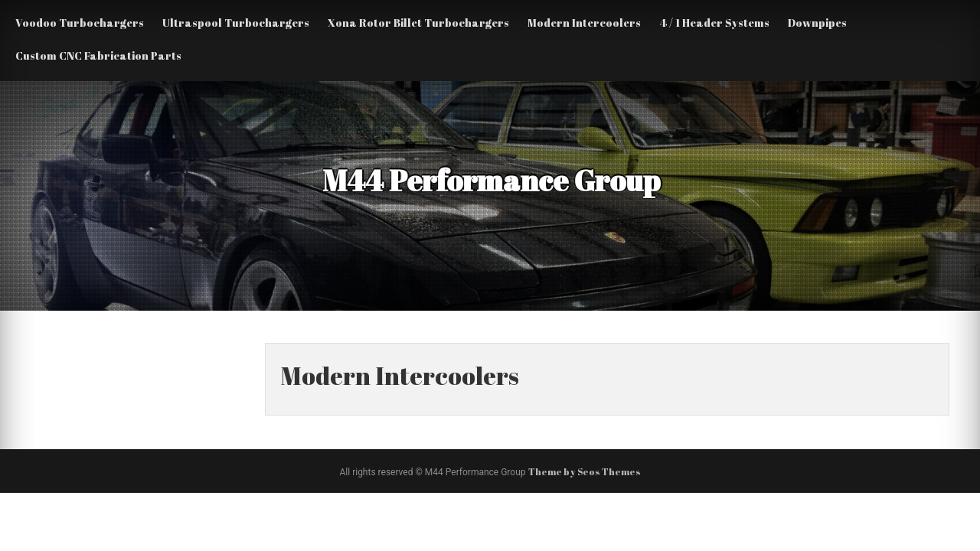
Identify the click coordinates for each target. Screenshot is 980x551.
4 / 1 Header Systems (714, 23)
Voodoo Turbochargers (80, 23)
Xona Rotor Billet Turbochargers (418, 23)
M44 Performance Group (487, 180)
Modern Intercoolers (584, 23)
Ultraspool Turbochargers (236, 23)
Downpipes (817, 23)
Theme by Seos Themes (585, 471)
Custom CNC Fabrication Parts (98, 55)
